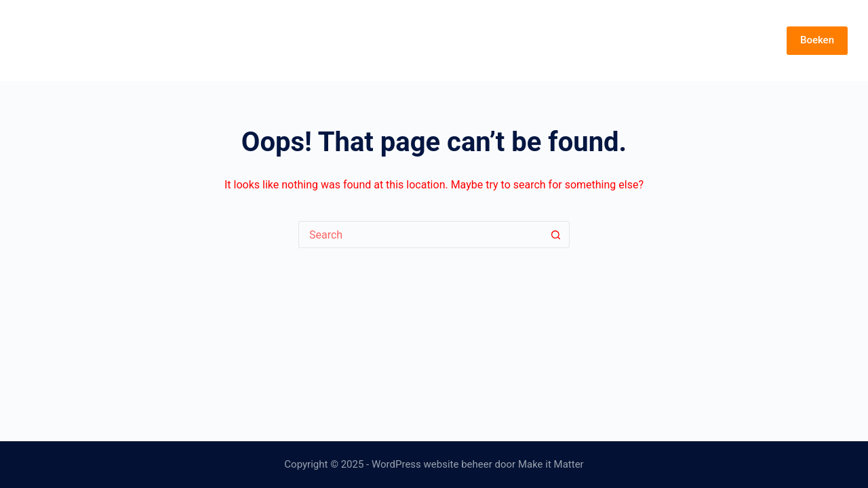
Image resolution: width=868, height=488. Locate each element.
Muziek (668, 40)
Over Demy (735, 40)
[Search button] (556, 235)
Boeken (817, 40)
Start (556, 40)
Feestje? (609, 40)
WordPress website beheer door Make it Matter (478, 464)
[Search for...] (420, 235)
